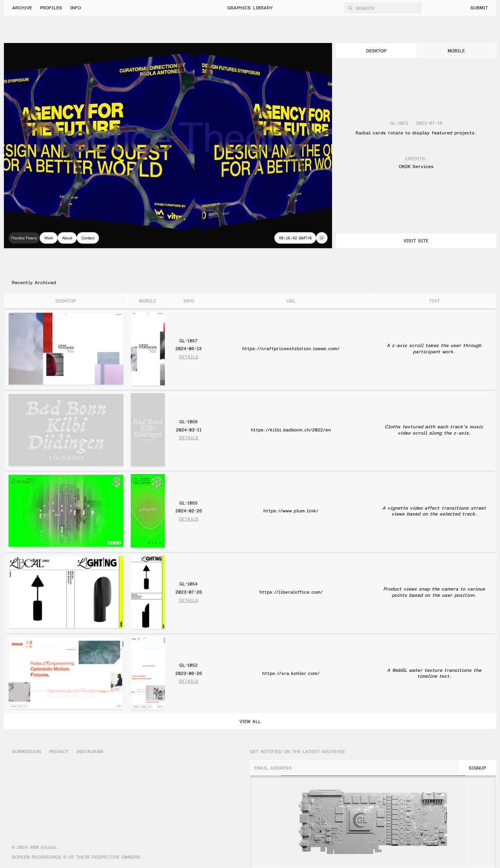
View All (250, 721)
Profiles (51, 8)
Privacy (59, 751)
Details (189, 357)
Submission (26, 751)
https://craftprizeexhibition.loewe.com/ (291, 348)
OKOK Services (416, 166)
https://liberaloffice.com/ (291, 592)
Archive (22, 8)
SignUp (477, 768)
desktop (376, 50)
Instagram (90, 751)
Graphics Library (250, 8)
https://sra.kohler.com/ (291, 673)
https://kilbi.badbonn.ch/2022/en (291, 430)
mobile (456, 50)
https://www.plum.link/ (291, 510)
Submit (479, 8)
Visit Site (416, 240)
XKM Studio (43, 847)
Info (75, 8)
